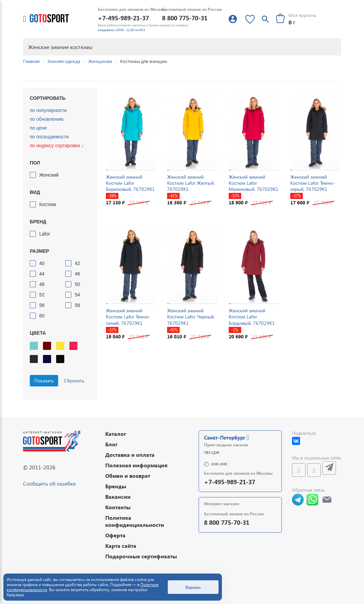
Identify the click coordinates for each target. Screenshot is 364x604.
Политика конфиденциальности (135, 521)
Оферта (115, 535)
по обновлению (47, 119)
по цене (38, 128)
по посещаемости (49, 137)
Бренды (116, 486)
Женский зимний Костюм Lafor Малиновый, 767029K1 (254, 183)
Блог (111, 444)
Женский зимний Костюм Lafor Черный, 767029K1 (191, 317)
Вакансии (118, 497)
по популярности (48, 110)
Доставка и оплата (130, 455)
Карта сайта (121, 546)
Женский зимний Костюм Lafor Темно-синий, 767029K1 (128, 317)
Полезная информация (136, 465)
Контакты (118, 507)
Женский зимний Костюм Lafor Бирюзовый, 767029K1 (130, 183)
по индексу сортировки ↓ (57, 146)
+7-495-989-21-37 (123, 18)
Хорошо (193, 587)
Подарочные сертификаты (141, 556)
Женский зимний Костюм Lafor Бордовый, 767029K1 (252, 317)
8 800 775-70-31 (185, 18)
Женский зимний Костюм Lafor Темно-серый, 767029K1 (313, 183)
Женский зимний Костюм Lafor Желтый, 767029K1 (191, 183)
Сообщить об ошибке (49, 483)
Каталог (116, 434)
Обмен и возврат (128, 476)
